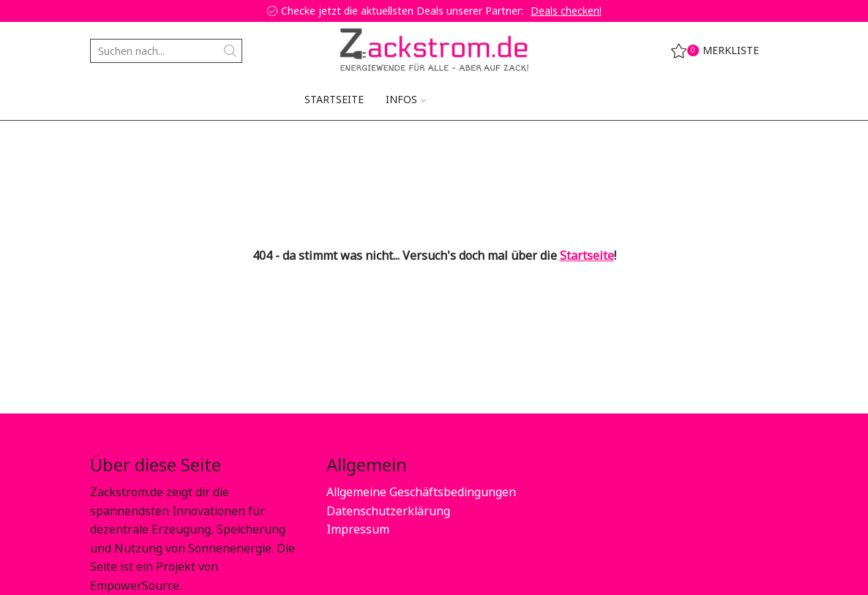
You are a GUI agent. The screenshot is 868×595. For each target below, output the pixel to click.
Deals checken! (566, 11)
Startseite (334, 99)
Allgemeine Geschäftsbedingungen (421, 492)
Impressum (358, 529)
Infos (406, 99)
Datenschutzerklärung (388, 511)
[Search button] (230, 51)
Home (105, 143)
